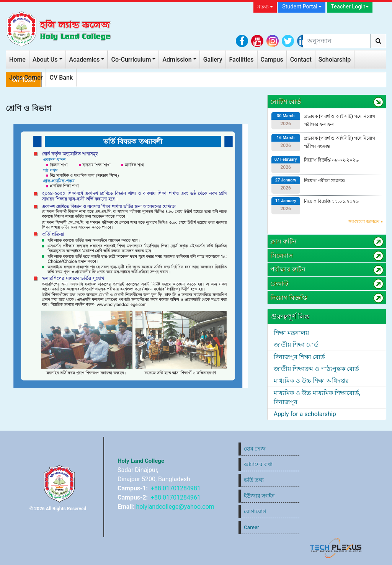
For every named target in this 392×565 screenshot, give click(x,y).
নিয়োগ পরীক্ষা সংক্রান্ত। (325, 181)
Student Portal (302, 7)
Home (17, 60)
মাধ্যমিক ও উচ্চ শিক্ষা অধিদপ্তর (311, 381)
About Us (45, 60)
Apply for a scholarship (305, 414)
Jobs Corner (26, 78)
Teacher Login (350, 7)
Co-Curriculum (131, 60)
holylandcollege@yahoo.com (175, 507)
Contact (301, 60)
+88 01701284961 (176, 497)
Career (252, 527)
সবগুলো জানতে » (366, 222)
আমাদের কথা (258, 464)
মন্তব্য (265, 7)
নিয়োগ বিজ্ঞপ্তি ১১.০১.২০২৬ (331, 201)
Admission (177, 60)
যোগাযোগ (255, 511)
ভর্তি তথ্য (254, 480)
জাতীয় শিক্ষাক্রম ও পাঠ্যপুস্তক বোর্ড (316, 369)
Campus (272, 60)
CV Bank (61, 78)
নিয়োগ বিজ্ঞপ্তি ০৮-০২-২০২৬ (332, 160)
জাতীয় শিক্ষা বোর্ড (296, 345)
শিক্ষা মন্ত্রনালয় (291, 333)
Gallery (213, 60)
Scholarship (335, 60)
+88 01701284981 (176, 488)
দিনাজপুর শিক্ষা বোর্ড (299, 357)
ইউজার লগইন (259, 496)
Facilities (242, 60)
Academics (85, 60)
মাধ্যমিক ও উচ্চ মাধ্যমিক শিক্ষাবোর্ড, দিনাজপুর (317, 398)
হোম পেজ (255, 449)
